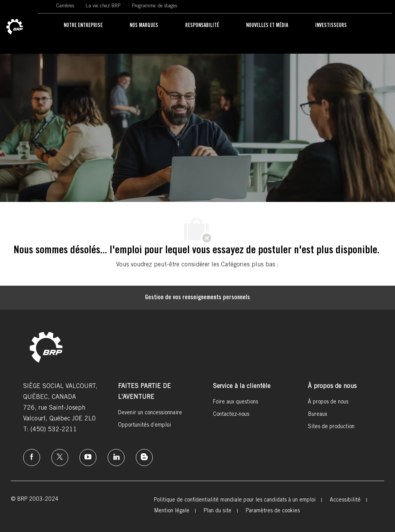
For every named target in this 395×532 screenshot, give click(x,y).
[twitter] (60, 457)
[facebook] (32, 457)
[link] (15, 27)
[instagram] (88, 457)
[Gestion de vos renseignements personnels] (197, 298)
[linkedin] (116, 457)
